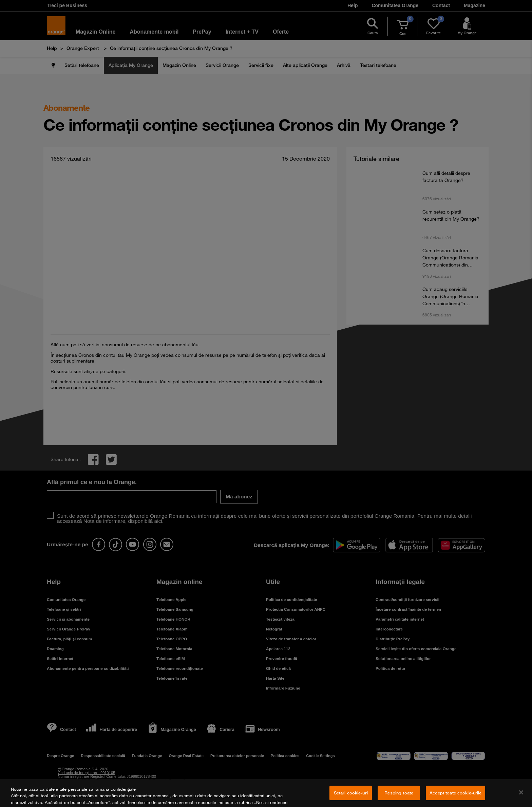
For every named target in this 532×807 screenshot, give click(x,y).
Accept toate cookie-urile (455, 793)
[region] (266, 793)
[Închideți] (521, 792)
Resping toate (399, 793)
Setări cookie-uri (351, 793)
